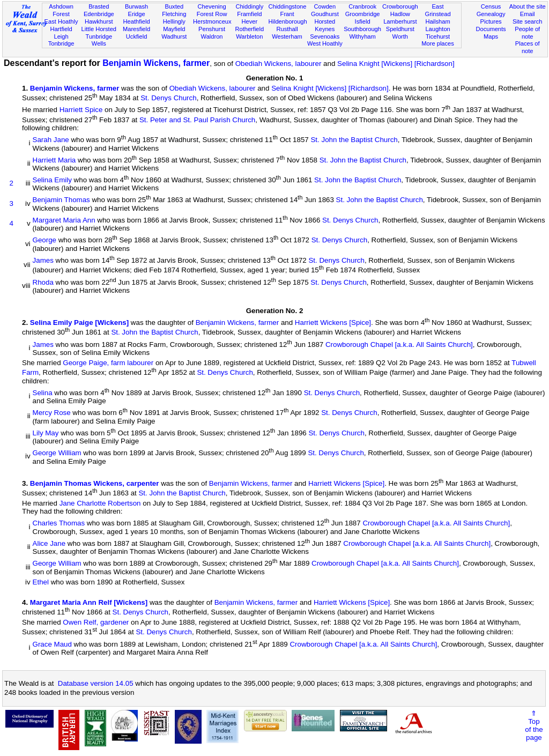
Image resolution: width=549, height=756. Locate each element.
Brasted (99, 6)
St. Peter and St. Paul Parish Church (197, 120)
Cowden (325, 6)
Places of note (528, 47)
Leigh (61, 36)
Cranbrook (362, 6)
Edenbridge (99, 14)
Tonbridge (61, 43)
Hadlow (400, 14)
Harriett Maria (54, 160)
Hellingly (174, 21)
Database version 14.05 (96, 683)
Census (491, 6)
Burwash (136, 6)
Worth (400, 36)
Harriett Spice (81, 110)
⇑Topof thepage (534, 725)
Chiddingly (249, 6)
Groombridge (363, 14)
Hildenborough (287, 21)
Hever (250, 21)
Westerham (287, 36)
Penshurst (212, 29)
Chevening (212, 6)
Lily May (46, 433)
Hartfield (61, 29)
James (43, 260)
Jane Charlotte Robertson (100, 503)
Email (528, 14)
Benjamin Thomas (61, 200)
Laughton (437, 29)
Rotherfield (249, 29)
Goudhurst (325, 14)
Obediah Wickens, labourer (279, 64)
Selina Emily (52, 180)
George (44, 240)
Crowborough (400, 6)
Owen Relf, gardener (96, 622)
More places (438, 43)
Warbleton (249, 36)
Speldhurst (400, 29)
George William (57, 453)
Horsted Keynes (325, 25)
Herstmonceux (212, 21)
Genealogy (491, 14)
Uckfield (137, 36)
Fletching (174, 14)
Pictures (491, 21)
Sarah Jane (51, 140)
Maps (491, 36)
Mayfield (174, 29)
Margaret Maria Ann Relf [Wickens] (89, 602)
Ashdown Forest (61, 10)
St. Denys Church (168, 98)
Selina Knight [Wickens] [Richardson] (396, 64)
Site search (528, 21)
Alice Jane (49, 543)
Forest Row (212, 14)
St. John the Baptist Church (354, 140)
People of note (527, 33)
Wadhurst (174, 36)
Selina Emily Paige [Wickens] (79, 323)
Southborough (362, 29)
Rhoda (43, 282)
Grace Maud (52, 644)
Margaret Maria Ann (64, 220)
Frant (287, 14)
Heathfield (137, 21)
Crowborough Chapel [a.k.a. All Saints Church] (399, 344)
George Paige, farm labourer (108, 363)
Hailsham (437, 21)
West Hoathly (325, 43)
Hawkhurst (99, 21)
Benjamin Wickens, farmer (156, 63)
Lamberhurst (400, 21)
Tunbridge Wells (99, 40)
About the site (528, 6)
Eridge (137, 14)
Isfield (363, 21)
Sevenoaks (325, 36)
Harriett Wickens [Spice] (333, 323)
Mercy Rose (52, 413)
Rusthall (287, 29)
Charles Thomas (59, 524)
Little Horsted (99, 29)
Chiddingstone (287, 6)
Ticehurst (438, 36)
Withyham (362, 36)
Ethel (41, 582)
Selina (43, 393)
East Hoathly (61, 21)
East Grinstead (437, 10)
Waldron (212, 36)
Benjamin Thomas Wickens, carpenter (95, 483)
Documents (491, 29)
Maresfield (136, 29)
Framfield (249, 14)
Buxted (175, 6)
